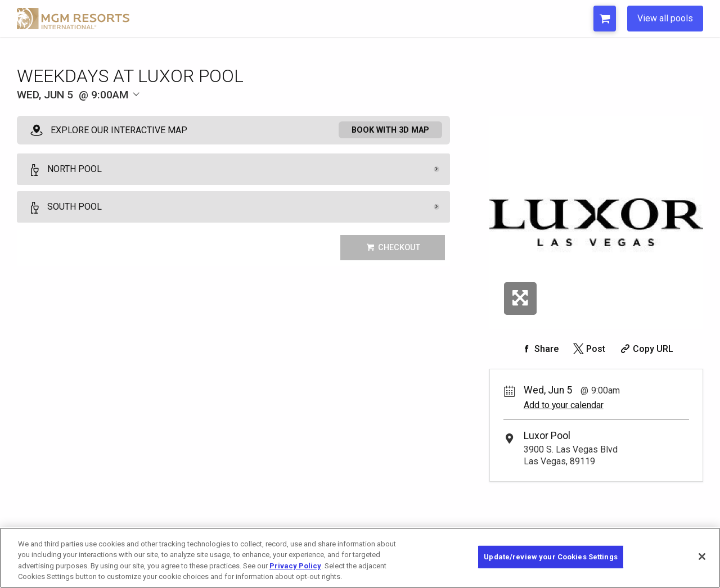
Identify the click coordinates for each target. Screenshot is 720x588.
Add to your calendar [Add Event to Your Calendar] (564, 405)
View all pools (665, 18)
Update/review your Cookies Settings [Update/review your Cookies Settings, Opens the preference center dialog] (551, 557)
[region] (360, 558)
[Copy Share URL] (645, 349)
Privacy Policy (295, 566)
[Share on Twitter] (588, 349)
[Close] (702, 557)
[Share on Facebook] (539, 349)
